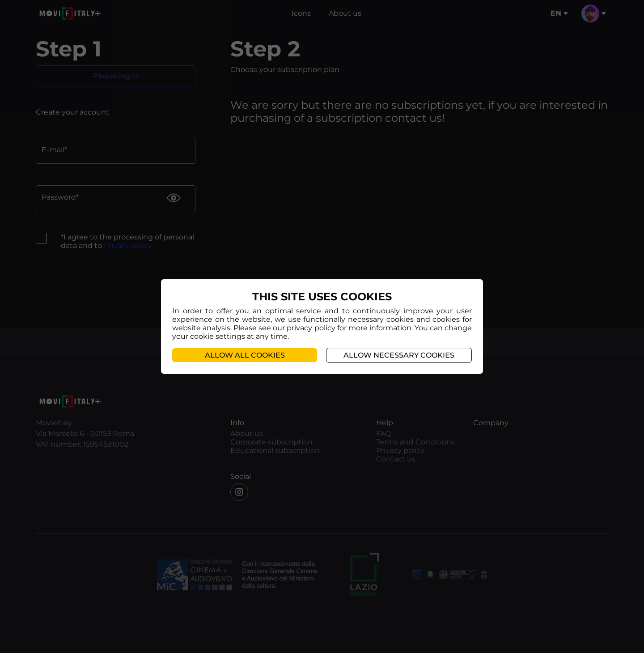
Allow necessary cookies (399, 355)
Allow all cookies (245, 355)
